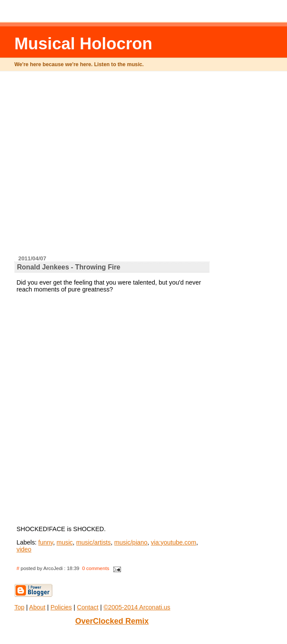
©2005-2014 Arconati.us (137, 607)
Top (19, 607)
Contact (88, 607)
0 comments (96, 568)
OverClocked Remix (112, 621)
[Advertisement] (107, 167)
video (24, 549)
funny (46, 542)
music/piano (131, 542)
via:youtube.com (174, 542)
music (65, 542)
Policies (61, 607)
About (37, 607)
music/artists (93, 542)
